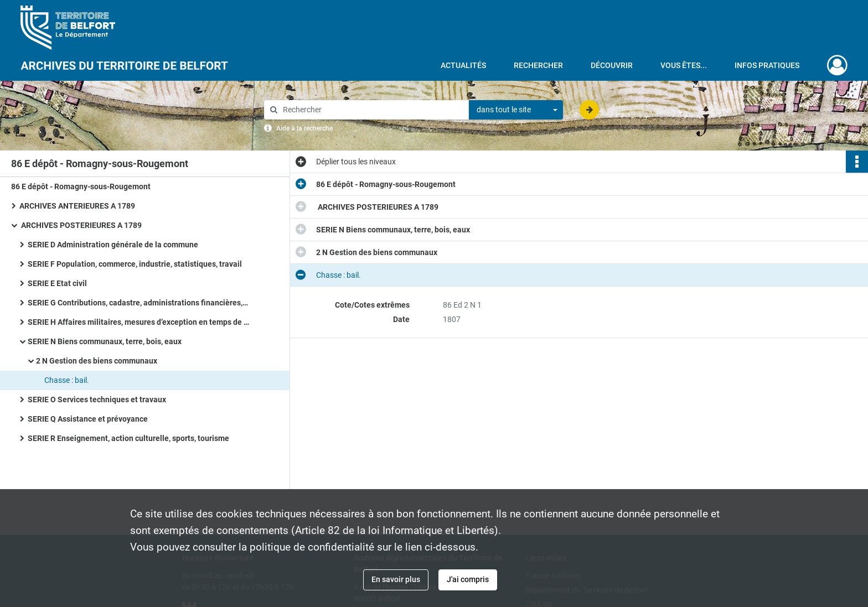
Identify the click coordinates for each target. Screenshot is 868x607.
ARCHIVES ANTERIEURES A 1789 (77, 206)
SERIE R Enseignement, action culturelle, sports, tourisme (128, 438)
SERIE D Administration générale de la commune (113, 245)
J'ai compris (468, 579)
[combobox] (516, 110)
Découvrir (612, 65)
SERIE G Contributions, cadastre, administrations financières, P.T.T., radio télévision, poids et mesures (138, 303)
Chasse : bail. (67, 380)
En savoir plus (396, 579)
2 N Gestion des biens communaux (97, 361)
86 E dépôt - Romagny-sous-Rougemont (81, 186)
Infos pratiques (767, 65)
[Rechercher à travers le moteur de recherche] (372, 110)
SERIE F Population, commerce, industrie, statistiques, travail (135, 264)
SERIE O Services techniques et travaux (97, 400)
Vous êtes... (684, 65)
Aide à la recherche (304, 128)
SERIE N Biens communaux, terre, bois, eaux (105, 341)
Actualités (463, 65)
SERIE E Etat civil (57, 283)
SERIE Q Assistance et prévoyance (88, 419)
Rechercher (538, 65)
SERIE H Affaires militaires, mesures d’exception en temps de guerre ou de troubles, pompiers (138, 322)
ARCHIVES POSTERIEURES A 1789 (81, 225)
